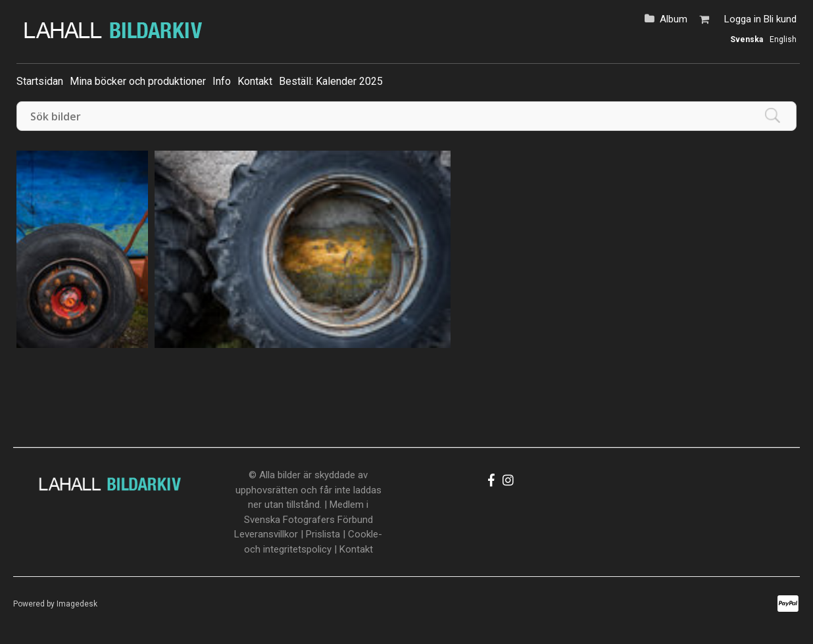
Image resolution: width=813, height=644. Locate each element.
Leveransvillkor (266, 534)
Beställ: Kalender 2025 (331, 81)
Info (222, 81)
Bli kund (780, 19)
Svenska (747, 39)
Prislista (323, 534)
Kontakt (255, 81)
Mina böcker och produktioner (138, 81)
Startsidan (40, 81)
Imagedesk (77, 604)
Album (674, 19)
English (783, 39)
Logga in (743, 19)
